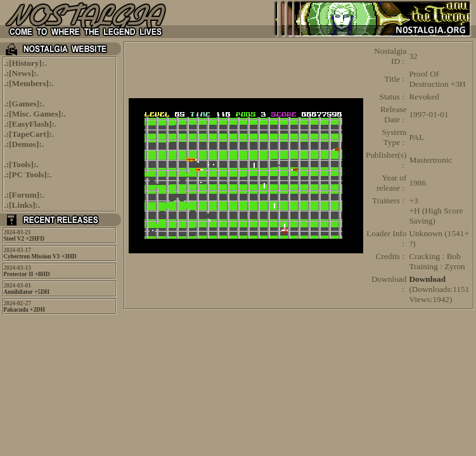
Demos (24, 144)
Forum (24, 195)
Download (427, 279)
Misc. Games (35, 114)
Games (24, 104)
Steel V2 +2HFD (24, 239)
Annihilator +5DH (26, 292)
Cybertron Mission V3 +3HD (40, 256)
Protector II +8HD (26, 274)
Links (23, 205)
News (22, 73)
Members (29, 83)
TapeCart (29, 134)
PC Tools (28, 174)
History (26, 63)
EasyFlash (31, 124)
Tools (22, 164)
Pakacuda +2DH (24, 310)
